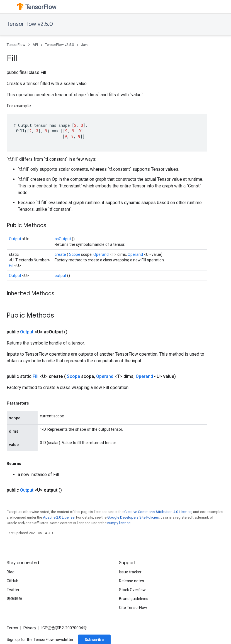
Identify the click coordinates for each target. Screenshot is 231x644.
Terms (12, 628)
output (61, 276)
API (35, 45)
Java (85, 45)
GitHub (13, 581)
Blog (11, 572)
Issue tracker (130, 572)
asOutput (63, 239)
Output (15, 239)
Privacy (30, 628)
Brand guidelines (134, 599)
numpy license (119, 523)
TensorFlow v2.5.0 (30, 24)
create (61, 254)
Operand (101, 254)
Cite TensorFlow (133, 608)
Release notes (132, 581)
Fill (12, 266)
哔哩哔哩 (14, 599)
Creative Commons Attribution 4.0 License (158, 512)
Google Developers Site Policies (133, 517)
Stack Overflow (132, 590)
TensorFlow (16, 45)
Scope (75, 254)
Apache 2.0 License (59, 517)
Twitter (13, 590)
